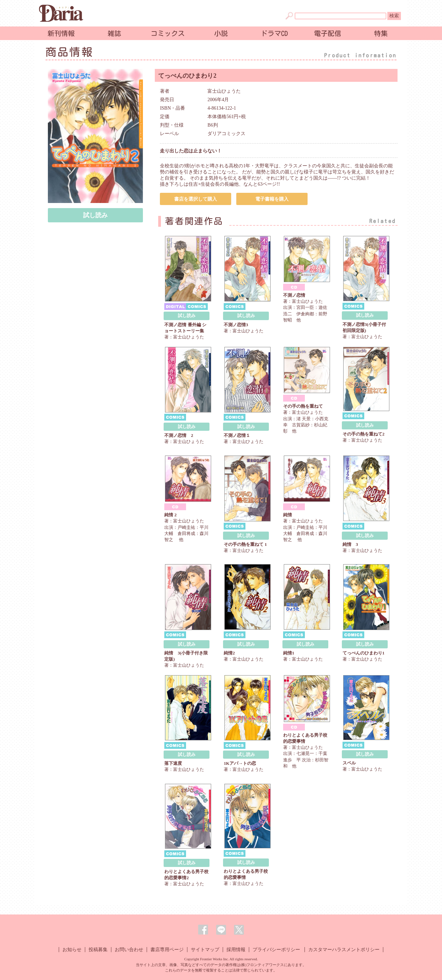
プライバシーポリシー (276, 950)
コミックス (168, 33)
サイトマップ (205, 950)
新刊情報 (61, 33)
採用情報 (236, 950)
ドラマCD (274, 33)
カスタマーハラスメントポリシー (344, 950)
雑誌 (114, 33)
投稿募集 (98, 950)
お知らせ (72, 950)
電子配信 (328, 33)
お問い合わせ (129, 950)
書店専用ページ (167, 950)
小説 (221, 33)
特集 (381, 33)
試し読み (95, 215)
